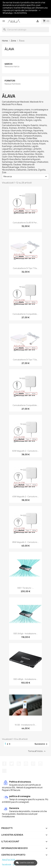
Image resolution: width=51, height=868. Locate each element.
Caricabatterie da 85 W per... (25, 223)
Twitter (12, 764)
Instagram (40, 764)
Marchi (8, 64)
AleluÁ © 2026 (9, 860)
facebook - (7, 865)
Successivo (41, 744)
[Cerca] (25, 30)
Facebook (4, 764)
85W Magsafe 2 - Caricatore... (26, 542)
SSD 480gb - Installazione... (26, 679)
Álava (9, 49)
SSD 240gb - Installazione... (26, 634)
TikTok (4, 771)
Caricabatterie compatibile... (25, 314)
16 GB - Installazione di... (25, 725)
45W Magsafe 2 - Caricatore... (25, 496)
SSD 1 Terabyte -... (26, 588)
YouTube (26, 764)
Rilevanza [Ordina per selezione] (25, 177)
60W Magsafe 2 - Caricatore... (26, 451)
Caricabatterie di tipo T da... (26, 268)
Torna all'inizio (37, 751)
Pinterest (33, 764)
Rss (19, 764)
